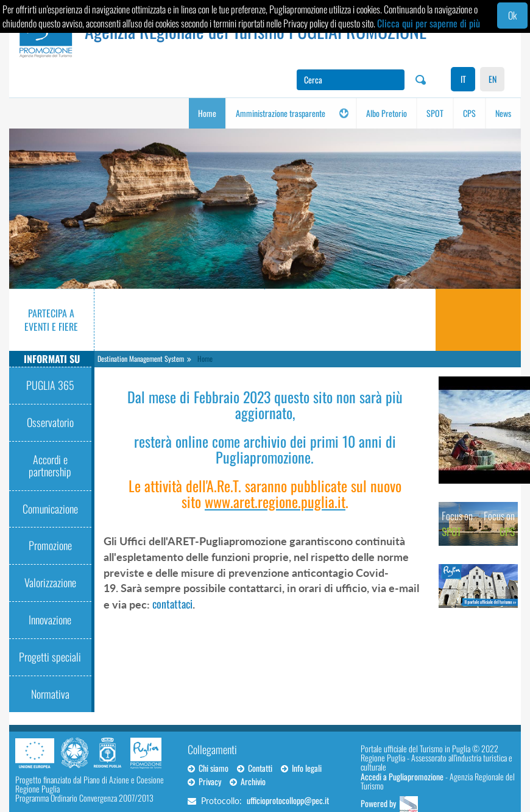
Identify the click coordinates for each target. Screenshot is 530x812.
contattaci (172, 604)
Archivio (248, 781)
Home (205, 358)
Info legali (301, 768)
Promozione (50, 545)
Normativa (50, 694)
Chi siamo (208, 768)
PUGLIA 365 (50, 385)
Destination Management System (141, 358)
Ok (512, 15)
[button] (344, 113)
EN (493, 79)
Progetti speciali (50, 657)
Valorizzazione (50, 582)
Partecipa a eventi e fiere (51, 320)
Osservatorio (50, 422)
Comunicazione (50, 509)
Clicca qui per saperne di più (429, 23)
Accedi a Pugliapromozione (402, 776)
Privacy (204, 781)
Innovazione (50, 620)
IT (463, 79)
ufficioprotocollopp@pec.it (288, 800)
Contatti (255, 768)
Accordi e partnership (50, 465)
